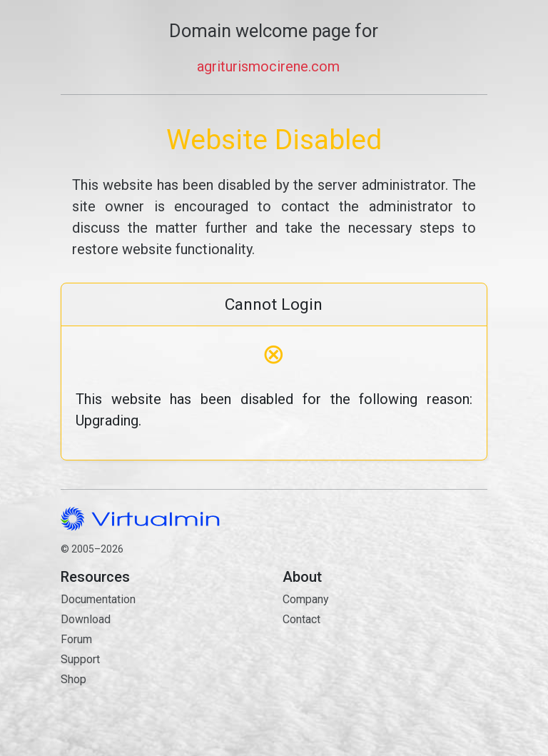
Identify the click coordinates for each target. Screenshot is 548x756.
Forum (76, 639)
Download (86, 619)
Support (80, 659)
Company (306, 599)
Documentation (98, 599)
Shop (73, 679)
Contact (385, 670)
